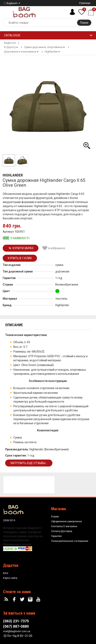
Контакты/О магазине (64, 526)
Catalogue (12, 35)
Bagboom (10, 3)
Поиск (84, 23)
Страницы (85, 3)
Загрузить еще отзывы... (29, 463)
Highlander (13, 175)
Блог (6, 573)
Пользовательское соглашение (70, 541)
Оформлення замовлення (67, 521)
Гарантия (56, 536)
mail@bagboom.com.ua (17, 631)
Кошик (55, 517)
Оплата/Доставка (62, 531)
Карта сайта (10, 578)
